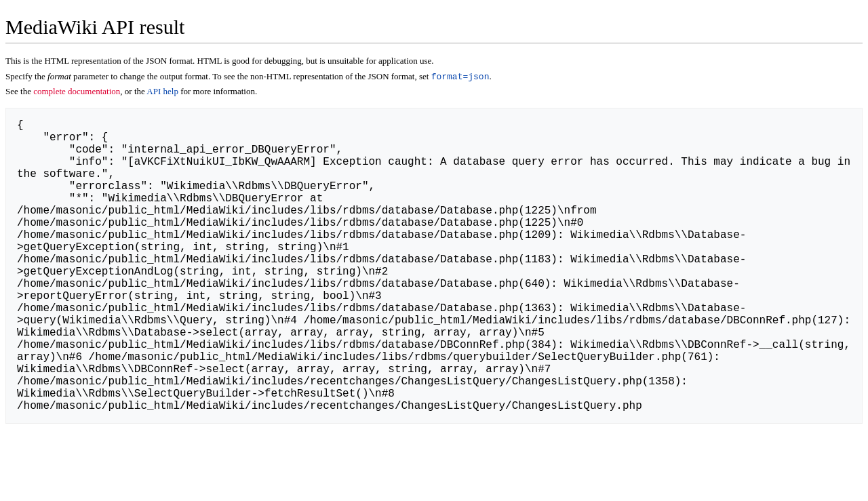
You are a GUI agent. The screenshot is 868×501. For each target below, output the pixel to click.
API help (162, 93)
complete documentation (77, 93)
